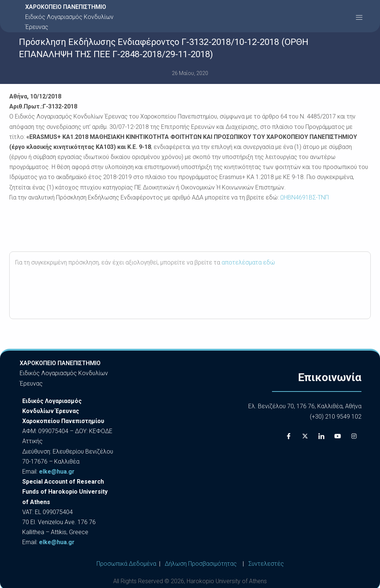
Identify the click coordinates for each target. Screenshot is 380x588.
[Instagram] (354, 436)
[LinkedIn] (321, 436)
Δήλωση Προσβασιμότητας (201, 564)
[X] (305, 436)
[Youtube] (338, 436)
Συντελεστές (266, 564)
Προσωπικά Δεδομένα (126, 564)
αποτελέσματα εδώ (248, 262)
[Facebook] (289, 436)
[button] (359, 17)
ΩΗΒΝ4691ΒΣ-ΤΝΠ (304, 197)
